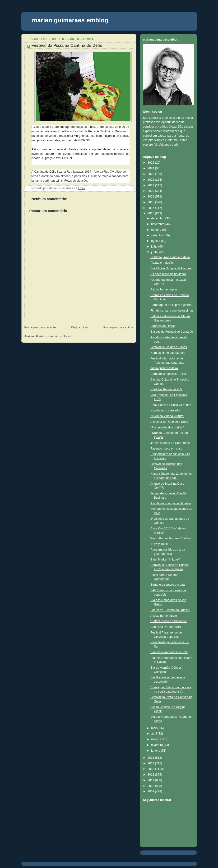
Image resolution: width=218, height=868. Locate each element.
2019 (151, 197)
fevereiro (157, 745)
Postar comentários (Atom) (54, 336)
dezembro (158, 218)
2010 (151, 786)
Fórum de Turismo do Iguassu (170, 610)
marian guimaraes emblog (70, 20)
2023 (151, 174)
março (156, 739)
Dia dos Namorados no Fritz (169, 652)
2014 (151, 763)
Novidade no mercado (165, 410)
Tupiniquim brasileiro (164, 368)
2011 (151, 780)
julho (155, 247)
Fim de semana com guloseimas (172, 311)
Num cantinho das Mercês (168, 353)
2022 (151, 180)
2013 (151, 769)
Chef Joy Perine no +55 (166, 389)
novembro (158, 224)
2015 (151, 758)
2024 (151, 168)
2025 (151, 163)
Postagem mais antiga (118, 327)
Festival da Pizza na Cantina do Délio (67, 45)
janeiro (156, 751)
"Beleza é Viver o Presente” (169, 621)
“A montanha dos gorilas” (167, 427)
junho (155, 252)
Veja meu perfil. (169, 145)
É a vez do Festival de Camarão (172, 332)
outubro (157, 230)
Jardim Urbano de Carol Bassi (170, 443)
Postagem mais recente (40, 327)
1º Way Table (159, 544)
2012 (151, 775)
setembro (158, 235)
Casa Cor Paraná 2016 (166, 627)
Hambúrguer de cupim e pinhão (171, 305)
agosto (156, 241)
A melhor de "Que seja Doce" (170, 422)
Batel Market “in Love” (165, 560)
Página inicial (79, 327)
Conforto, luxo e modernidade (170, 257)
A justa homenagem (164, 289)
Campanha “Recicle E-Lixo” (169, 374)
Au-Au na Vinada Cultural (167, 416)
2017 (151, 208)
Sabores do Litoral (162, 326)
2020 (151, 191)
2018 (151, 202)
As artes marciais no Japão (168, 274)
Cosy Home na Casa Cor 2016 (171, 405)
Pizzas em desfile (162, 263)
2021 (151, 185)
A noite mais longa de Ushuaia (171, 503)
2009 (151, 791)
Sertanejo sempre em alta (167, 585)
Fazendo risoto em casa (166, 449)
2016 (151, 213)
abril (154, 734)
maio (155, 728)
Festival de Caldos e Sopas (169, 347)
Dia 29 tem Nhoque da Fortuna (171, 268)
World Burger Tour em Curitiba (171, 538)
